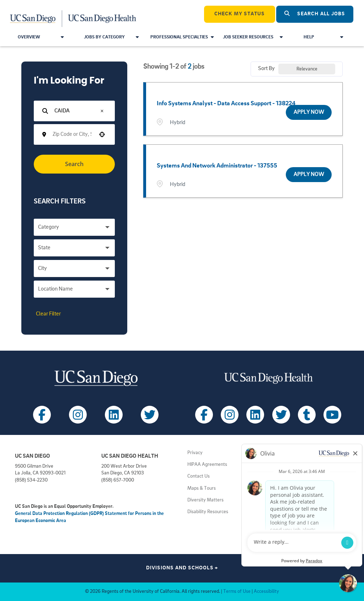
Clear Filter (48, 314)
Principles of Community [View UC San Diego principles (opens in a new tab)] (296, 465)
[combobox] (72, 134)
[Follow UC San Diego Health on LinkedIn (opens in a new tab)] (255, 415)
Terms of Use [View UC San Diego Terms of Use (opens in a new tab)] (237, 592)
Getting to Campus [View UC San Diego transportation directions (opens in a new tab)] (290, 500)
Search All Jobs (315, 14)
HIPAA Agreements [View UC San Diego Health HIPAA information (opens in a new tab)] (207, 465)
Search (74, 164)
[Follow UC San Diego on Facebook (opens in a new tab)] (42, 415)
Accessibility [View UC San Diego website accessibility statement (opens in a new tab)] (266, 592)
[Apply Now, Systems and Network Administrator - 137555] (309, 175)
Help (323, 37)
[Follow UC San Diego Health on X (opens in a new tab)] (281, 415)
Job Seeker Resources (253, 37)
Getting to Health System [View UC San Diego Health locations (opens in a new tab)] (297, 512)
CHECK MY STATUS (240, 14)
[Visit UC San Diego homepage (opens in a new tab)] (96, 378)
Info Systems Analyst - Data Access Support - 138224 (226, 103)
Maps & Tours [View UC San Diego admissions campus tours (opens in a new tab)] (202, 488)
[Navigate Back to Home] (73, 14)
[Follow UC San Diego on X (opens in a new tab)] (150, 415)
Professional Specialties (182, 37)
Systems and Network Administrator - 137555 (217, 166)
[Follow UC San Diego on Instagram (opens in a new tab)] (78, 415)
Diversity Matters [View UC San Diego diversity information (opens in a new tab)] (205, 500)
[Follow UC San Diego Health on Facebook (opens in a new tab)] (204, 415)
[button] (102, 111)
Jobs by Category (111, 37)
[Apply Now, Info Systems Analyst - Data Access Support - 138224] (309, 112)
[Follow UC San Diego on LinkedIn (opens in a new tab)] (114, 415)
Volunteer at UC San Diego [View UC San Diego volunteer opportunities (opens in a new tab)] (298, 488)
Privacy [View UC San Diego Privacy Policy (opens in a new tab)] (195, 453)
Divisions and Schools (182, 568)
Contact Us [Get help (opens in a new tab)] (199, 476)
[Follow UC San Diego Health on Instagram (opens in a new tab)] (230, 415)
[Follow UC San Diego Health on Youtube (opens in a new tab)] (332, 415)
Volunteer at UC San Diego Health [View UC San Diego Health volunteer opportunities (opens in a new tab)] (305, 476)
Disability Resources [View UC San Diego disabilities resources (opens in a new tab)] (208, 512)
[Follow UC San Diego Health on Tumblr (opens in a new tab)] (307, 415)
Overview (41, 37)
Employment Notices (292, 453)
